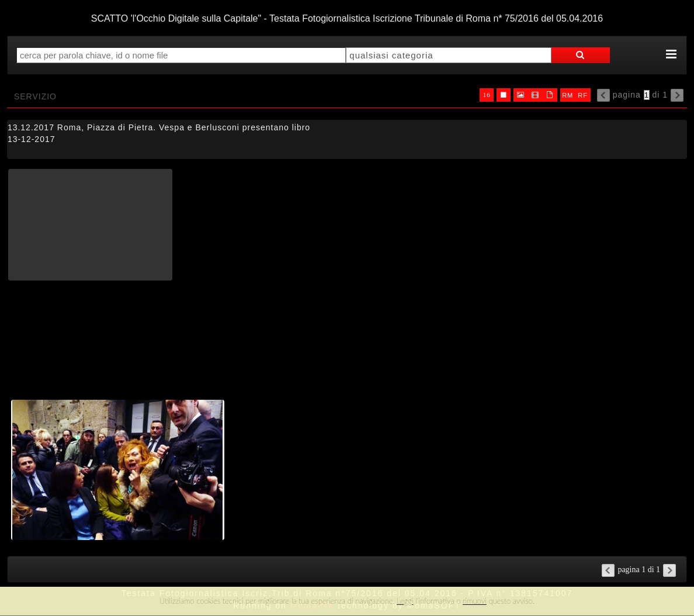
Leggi (405, 601)
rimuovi (475, 601)
